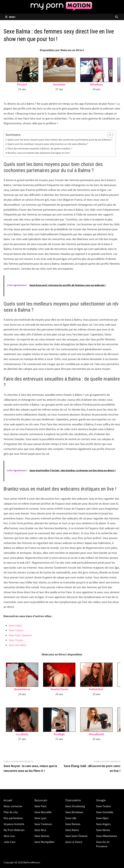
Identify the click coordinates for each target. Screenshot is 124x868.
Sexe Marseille (43, 812)
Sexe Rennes (73, 824)
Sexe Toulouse (43, 824)
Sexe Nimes (103, 830)
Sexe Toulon (16, 630)
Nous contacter (13, 806)
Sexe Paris (41, 806)
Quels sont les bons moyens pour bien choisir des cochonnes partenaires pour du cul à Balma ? (60, 140)
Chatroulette (73, 800)
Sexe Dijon (102, 818)
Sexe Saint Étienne (76, 836)
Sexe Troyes (16, 640)
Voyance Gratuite (14, 824)
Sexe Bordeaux (74, 812)
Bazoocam (41, 800)
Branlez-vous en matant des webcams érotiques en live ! (39, 153)
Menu (10, 17)
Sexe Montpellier (44, 842)
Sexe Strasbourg (75, 806)
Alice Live (9, 836)
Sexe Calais (15, 625)
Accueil (8, 800)
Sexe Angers (103, 824)
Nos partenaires (13, 818)
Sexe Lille (71, 818)
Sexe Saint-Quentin (20, 635)
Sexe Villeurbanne (106, 836)
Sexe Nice (40, 830)
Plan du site (11, 812)
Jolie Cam (10, 842)
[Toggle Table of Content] (109, 135)
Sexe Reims (72, 830)
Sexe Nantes (42, 836)
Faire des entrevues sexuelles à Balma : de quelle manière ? (40, 148)
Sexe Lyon (40, 818)
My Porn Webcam (14, 830)
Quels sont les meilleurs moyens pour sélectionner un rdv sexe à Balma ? (48, 144)
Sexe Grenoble (105, 812)
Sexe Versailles (18, 645)
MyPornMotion (32, 862)
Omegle (101, 800)
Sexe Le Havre (74, 842)
